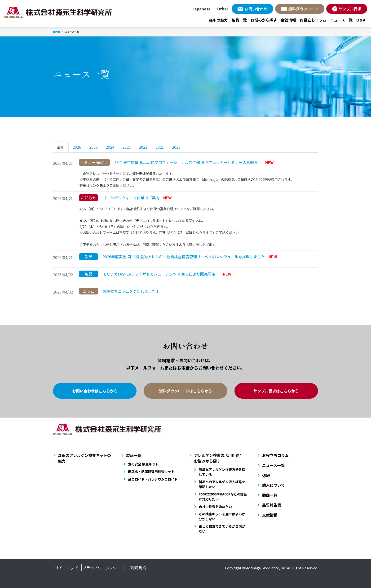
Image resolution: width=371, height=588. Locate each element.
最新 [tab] (61, 147)
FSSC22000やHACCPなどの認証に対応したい (223, 497)
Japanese (201, 9)
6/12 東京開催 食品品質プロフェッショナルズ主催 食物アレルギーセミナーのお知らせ (176, 162)
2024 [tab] (110, 147)
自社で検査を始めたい (215, 507)
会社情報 (288, 20)
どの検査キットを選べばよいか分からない (222, 516)
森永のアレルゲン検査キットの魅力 (84, 458)
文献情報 (270, 515)
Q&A (266, 475)
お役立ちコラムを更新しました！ (119, 291)
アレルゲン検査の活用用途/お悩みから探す (217, 458)
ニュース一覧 (341, 20)
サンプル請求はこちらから (276, 391)
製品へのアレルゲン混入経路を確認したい (222, 484)
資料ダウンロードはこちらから (185, 391)
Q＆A (361, 20)
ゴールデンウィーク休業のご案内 (125, 198)
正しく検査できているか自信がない (222, 529)
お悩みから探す (264, 20)
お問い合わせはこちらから (95, 391)
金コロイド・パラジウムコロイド (153, 479)
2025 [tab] (93, 147)
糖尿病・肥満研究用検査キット (151, 472)
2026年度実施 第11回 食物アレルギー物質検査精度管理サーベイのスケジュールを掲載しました (178, 257)
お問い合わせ (256, 9)
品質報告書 (272, 505)
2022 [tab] (143, 147)
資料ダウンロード (303, 9)
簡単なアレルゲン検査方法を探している (222, 472)
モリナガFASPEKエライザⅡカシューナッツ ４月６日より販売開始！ (155, 274)
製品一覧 (239, 20)
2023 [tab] (127, 147)
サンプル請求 (350, 9)
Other (223, 9)
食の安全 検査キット (143, 464)
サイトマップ (66, 568)
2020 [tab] (176, 147)
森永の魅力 (218, 20)
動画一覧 (270, 495)
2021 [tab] (160, 147)
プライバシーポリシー (102, 568)
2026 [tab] (77, 147)
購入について (274, 485)
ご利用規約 (137, 568)
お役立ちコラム (313, 20)
